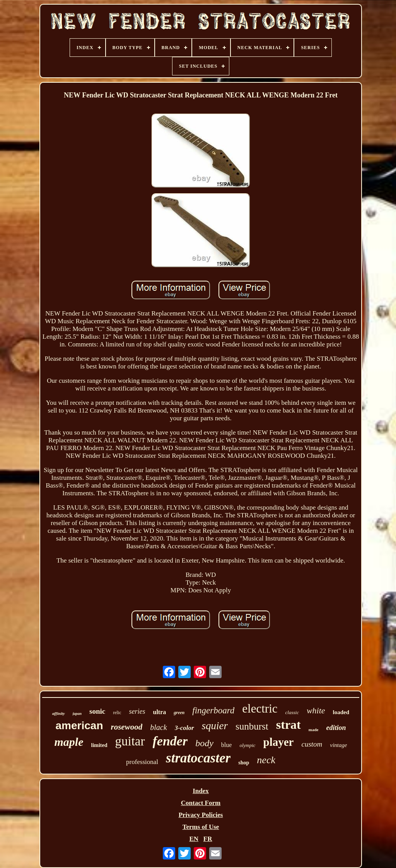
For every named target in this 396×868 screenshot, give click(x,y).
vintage (338, 745)
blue (227, 745)
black (158, 727)
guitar (130, 741)
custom (312, 744)
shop (244, 763)
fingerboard (213, 710)
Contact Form (201, 803)
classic (292, 712)
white (316, 710)
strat (288, 725)
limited (99, 745)
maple (69, 742)
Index (201, 791)
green (179, 713)
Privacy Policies (201, 815)
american (79, 726)
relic (117, 713)
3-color (184, 728)
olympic (247, 745)
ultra (160, 712)
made (314, 730)
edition (336, 728)
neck (266, 760)
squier (215, 726)
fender (170, 741)
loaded (341, 712)
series (137, 711)
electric (260, 709)
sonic (97, 711)
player (279, 742)
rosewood (127, 727)
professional (142, 762)
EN (194, 839)
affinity (59, 713)
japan (77, 714)
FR (208, 839)
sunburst (252, 726)
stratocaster (198, 758)
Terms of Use (201, 827)
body (204, 743)
